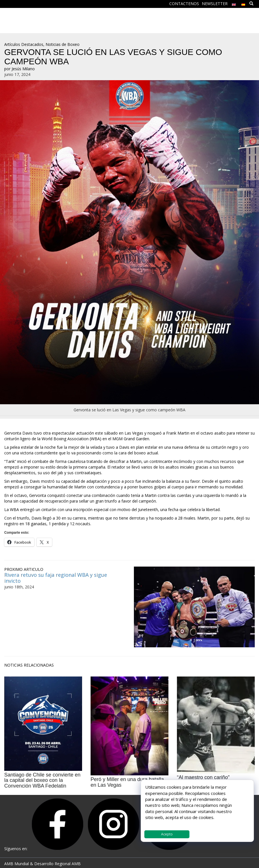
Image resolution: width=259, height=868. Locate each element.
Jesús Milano (23, 69)
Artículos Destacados (24, 44)
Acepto (167, 834)
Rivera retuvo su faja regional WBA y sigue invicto (56, 578)
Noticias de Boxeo (63, 44)
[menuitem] (234, 3)
